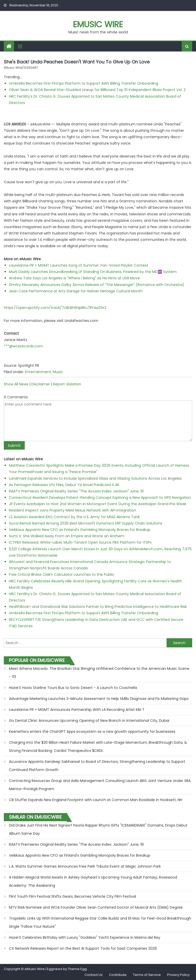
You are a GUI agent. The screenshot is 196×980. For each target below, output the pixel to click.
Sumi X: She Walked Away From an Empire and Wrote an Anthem (67, 536)
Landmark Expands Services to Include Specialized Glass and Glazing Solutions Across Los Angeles (95, 478)
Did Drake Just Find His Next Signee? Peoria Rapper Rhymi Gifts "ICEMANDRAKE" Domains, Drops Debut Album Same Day (98, 829)
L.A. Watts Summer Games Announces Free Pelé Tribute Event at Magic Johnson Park (85, 866)
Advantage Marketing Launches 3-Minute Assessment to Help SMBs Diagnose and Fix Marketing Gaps (99, 699)
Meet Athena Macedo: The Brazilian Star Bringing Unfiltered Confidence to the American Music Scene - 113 (99, 673)
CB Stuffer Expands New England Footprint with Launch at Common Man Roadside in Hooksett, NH (96, 800)
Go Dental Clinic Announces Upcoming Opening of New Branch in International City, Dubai (89, 721)
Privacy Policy (178, 975)
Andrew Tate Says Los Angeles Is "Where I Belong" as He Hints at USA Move (74, 278)
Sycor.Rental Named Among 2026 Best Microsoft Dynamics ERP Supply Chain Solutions (86, 523)
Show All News (16, 384)
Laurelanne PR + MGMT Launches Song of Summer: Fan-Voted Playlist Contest (79, 265)
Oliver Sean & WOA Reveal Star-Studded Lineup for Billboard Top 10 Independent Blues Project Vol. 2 (97, 90)
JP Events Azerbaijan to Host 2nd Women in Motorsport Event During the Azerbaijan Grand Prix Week (98, 504)
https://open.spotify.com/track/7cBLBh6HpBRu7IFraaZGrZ (55, 308)
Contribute (118, 975)
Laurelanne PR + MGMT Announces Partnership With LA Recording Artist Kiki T (77, 710)
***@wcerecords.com (23, 346)
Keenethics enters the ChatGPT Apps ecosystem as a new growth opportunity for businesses (92, 731)
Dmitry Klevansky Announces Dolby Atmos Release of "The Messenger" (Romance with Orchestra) (97, 285)
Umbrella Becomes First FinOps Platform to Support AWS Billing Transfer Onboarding (84, 83)
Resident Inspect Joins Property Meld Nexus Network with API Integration (72, 510)
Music (58, 372)
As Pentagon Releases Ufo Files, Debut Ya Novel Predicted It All (64, 485)
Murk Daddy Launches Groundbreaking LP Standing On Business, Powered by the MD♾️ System (93, 272)
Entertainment (38, 372)
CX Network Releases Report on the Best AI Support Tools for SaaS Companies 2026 (83, 948)
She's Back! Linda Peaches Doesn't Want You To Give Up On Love (77, 62)
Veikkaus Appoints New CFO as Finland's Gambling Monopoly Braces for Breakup (80, 530)
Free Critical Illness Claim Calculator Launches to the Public (62, 574)
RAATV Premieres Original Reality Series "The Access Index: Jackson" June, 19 (76, 491)
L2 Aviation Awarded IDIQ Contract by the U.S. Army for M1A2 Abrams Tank (74, 517)
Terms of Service (147, 975)
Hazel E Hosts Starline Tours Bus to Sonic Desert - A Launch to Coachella (73, 688)
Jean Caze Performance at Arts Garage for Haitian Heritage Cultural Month (76, 291)
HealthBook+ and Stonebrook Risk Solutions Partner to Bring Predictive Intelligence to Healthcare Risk (98, 607)
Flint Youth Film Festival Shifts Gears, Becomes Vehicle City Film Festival (72, 896)
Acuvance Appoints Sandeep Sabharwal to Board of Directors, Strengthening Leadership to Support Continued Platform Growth (97, 766)
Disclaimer (41, 384)
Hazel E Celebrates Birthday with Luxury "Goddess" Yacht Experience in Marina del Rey (85, 937)
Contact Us (94, 975)
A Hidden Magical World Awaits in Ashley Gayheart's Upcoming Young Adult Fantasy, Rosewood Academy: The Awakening (93, 881)
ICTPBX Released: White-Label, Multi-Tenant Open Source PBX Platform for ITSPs (80, 542)
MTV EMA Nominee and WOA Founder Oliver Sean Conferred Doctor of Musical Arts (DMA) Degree (96, 907)
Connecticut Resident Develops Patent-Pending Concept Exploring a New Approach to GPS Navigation (100, 498)
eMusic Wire (98, 24)
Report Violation (67, 384)
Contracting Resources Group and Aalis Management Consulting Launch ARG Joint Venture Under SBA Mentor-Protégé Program (100, 785)
